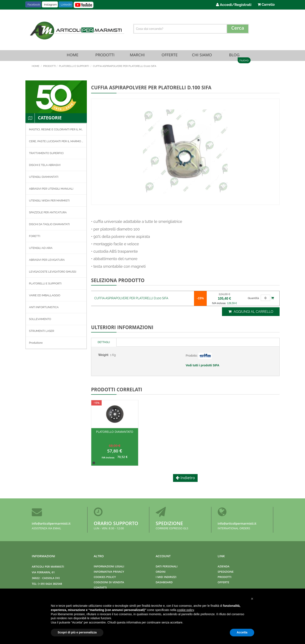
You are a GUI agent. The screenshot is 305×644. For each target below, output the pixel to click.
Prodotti (105, 56)
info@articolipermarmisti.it (51, 524)
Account (163, 557)
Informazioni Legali (109, 567)
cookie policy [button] (185, 610)
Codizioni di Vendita (109, 583)
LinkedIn (66, 5)
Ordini (161, 572)
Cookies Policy (105, 577)
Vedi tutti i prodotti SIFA (203, 367)
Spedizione (169, 524)
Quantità (253, 300)
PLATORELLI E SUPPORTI (74, 68)
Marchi (137, 56)
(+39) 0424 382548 (50, 584)
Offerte (170, 56)
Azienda (224, 567)
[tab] (104, 344)
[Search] (238, 29)
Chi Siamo (202, 56)
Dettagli (104, 344)
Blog (234, 56)
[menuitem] (56, 131)
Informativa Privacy (109, 572)
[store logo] (76, 30)
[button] (252, 599)
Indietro (187, 480)
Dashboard (164, 583)
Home (73, 56)
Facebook (34, 5)
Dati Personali (167, 567)
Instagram (50, 5)
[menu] (56, 238)
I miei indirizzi (166, 577)
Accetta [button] (242, 632)
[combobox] (191, 29)
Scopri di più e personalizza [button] (77, 632)
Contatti (100, 588)
